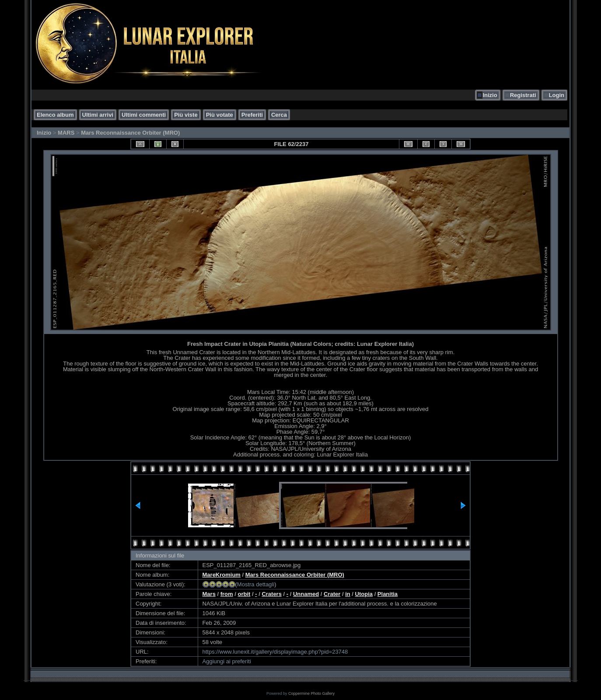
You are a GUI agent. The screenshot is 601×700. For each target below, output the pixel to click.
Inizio (490, 95)
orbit (244, 594)
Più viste (186, 115)
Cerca (279, 115)
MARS (66, 133)
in (348, 594)
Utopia (364, 594)
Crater (332, 594)
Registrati (523, 95)
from (227, 594)
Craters (272, 594)
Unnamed (306, 594)
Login (557, 95)
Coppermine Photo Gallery (311, 693)
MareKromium (222, 575)
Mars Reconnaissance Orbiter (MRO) (130, 133)
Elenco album (55, 115)
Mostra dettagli (256, 584)
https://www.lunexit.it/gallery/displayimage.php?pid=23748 (275, 652)
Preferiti (252, 115)
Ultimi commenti (144, 115)
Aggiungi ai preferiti (227, 661)
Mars (209, 594)
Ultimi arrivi (98, 115)
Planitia (388, 594)
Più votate (220, 115)
